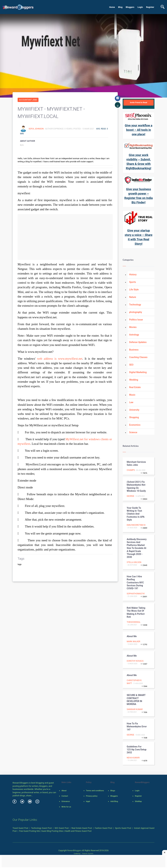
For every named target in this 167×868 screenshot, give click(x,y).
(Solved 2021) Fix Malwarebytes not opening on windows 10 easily (136, 486)
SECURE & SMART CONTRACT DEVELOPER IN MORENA (136, 700)
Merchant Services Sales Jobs (136, 463)
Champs (131, 470)
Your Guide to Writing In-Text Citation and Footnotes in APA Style (136, 514)
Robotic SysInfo (87, 854)
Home (112, 7)
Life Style (134, 290)
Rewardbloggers (74, 851)
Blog (120, 7)
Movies (133, 327)
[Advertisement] (65, 237)
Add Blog (114, 801)
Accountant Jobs (28, 100)
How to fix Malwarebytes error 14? (137, 726)
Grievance (66, 801)
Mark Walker (133, 642)
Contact (65, 796)
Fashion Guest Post (103, 828)
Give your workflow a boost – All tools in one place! (139, 130)
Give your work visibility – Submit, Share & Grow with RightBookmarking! (139, 162)
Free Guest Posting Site (29, 831)
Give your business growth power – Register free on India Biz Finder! (139, 196)
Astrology (134, 335)
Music (132, 395)
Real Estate (135, 387)
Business (134, 350)
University (134, 410)
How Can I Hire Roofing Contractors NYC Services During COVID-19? (135, 582)
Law (131, 402)
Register (150, 7)
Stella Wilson (134, 562)
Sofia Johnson (36, 129)
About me (132, 636)
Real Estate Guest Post (82, 828)
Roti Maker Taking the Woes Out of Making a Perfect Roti (136, 612)
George (130, 496)
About (64, 791)
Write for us (66, 807)
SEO (131, 365)
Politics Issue (136, 320)
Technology (135, 305)
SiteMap (138, 801)
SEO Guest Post (62, 828)
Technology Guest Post (42, 828)
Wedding (134, 380)
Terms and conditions (95, 791)
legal (88, 801)
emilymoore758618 (136, 525)
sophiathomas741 (136, 594)
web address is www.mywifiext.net (60, 359)
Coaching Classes (138, 357)
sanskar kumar (135, 709)
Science (133, 432)
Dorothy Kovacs (135, 661)
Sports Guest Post (123, 828)
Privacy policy (92, 796)
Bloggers (130, 7)
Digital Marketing (138, 372)
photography (136, 312)
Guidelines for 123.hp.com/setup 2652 (137, 750)
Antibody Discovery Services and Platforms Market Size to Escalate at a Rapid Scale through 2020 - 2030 (137, 548)
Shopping (134, 417)
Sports (133, 282)
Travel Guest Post (20, 828)
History (133, 275)
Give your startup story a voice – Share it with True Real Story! (139, 237)
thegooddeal (134, 622)
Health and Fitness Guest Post (78, 831)
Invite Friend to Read (139, 102)
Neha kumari (133, 758)
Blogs (113, 791)
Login (140, 7)
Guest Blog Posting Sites (52, 831)
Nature (133, 297)
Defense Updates (138, 342)
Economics (135, 425)
